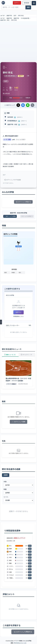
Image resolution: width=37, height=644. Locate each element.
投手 (15, 16)
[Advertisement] (18, 41)
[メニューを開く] (1, 322)
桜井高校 (10, 117)
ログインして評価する (23, 202)
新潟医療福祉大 (12, 121)
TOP (3, 16)
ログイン (17, 3)
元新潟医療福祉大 (11, 76)
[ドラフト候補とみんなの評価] (3, 3)
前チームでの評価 (10, 216)
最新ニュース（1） (10, 355)
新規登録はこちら (18, 316)
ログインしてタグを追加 (12, 180)
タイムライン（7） (27, 355)
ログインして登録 (18, 422)
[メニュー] (34, 3)
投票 (30, 546)
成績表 (6, 475)
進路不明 (9, 16)
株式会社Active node (20, 643)
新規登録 (27, 3)
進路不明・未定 (5, 20)
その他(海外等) (25, 18)
